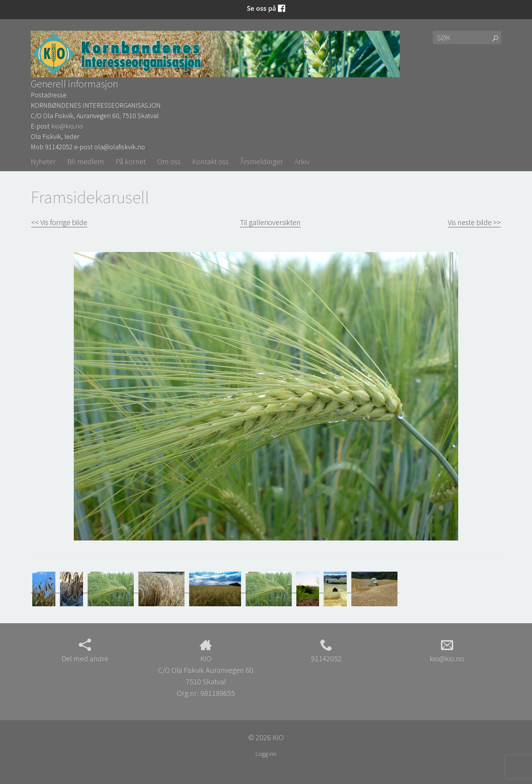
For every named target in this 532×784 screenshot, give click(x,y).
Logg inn (266, 754)
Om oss (169, 161)
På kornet (131, 161)
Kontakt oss (210, 161)
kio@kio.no (67, 126)
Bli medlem (86, 161)
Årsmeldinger (262, 161)
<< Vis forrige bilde (59, 222)
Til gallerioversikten (270, 222)
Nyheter (43, 161)
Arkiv (302, 161)
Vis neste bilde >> (474, 222)
